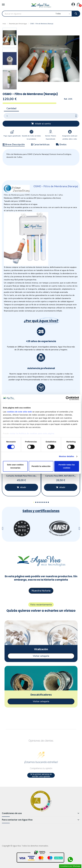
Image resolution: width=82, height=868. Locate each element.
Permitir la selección (41, 466)
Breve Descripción (14, 144)
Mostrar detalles (67, 456)
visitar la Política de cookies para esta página (32, 433)
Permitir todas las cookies (67, 466)
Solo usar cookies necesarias (15, 466)
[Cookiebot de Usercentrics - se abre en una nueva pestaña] (68, 398)
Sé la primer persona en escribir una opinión (41, 775)
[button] (20, 59)
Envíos (61, 144)
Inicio (4, 24)
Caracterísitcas (40, 144)
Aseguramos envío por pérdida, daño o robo (70, 137)
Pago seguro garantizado (12, 136)
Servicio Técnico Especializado (51, 137)
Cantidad (11, 108)
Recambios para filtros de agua (18, 24)
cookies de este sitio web (19, 412)
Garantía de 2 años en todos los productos (31, 137)
